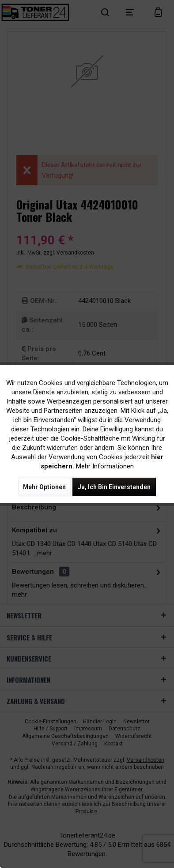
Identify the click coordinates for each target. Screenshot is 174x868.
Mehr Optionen (44, 487)
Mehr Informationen (105, 466)
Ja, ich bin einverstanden (114, 487)
